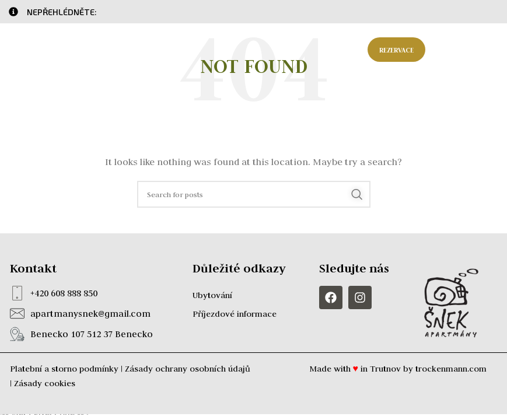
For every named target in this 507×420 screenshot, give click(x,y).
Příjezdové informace (235, 314)
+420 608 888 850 (64, 293)
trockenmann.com (451, 369)
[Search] (254, 194)
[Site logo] (55, 49)
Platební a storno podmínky (64, 369)
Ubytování (212, 295)
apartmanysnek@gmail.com (90, 314)
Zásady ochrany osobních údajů (188, 369)
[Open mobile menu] (468, 50)
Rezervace (396, 50)
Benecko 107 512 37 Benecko (92, 334)
